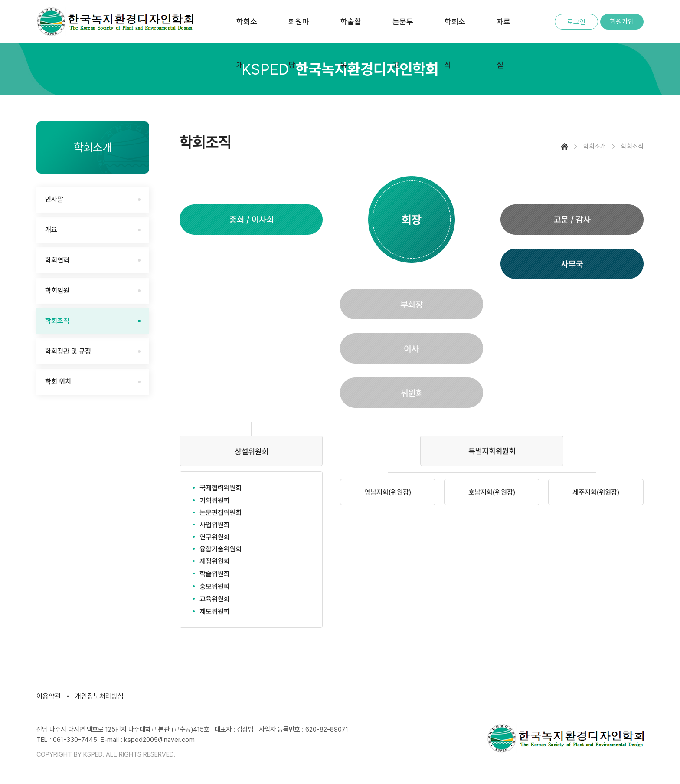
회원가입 (622, 21)
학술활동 (351, 43)
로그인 (576, 22)
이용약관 (49, 696)
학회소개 (247, 43)
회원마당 (299, 43)
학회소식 (455, 43)
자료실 (503, 43)
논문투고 (403, 43)
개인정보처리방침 (99, 696)
